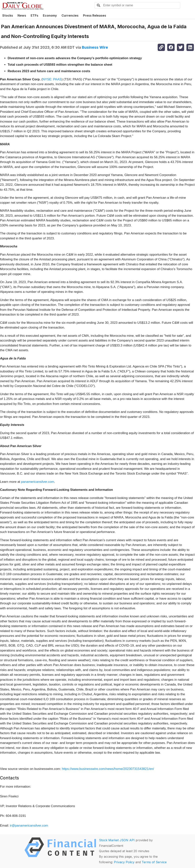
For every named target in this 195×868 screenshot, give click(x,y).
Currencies (70, 15)
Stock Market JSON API (117, 840)
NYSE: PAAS (52, 79)
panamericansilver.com (38, 482)
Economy (50, 15)
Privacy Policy (124, 862)
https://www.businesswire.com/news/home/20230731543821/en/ (108, 769)
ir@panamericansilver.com (29, 826)
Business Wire (95, 47)
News (22, 15)
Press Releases (95, 15)
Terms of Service (154, 862)
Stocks (8, 15)
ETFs (34, 15)
